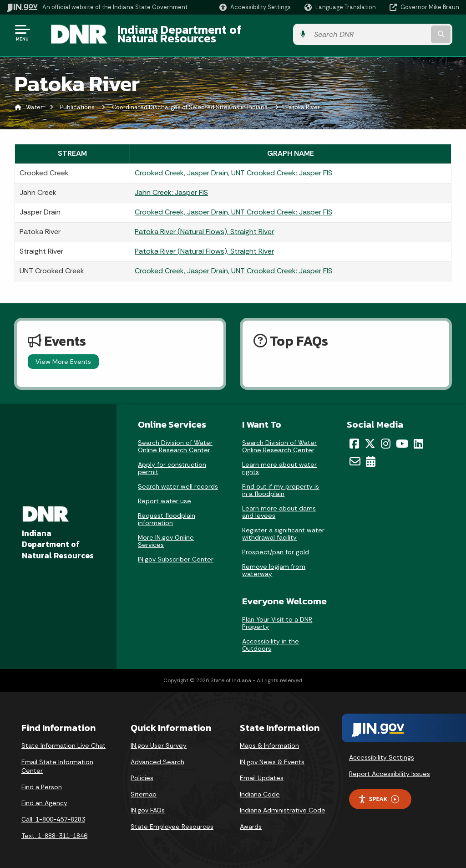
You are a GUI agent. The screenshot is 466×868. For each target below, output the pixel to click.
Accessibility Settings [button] (382, 752)
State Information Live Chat (63, 740)
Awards (251, 821)
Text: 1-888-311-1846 (54, 830)
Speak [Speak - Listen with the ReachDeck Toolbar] (379, 794)
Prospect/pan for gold (276, 546)
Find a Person (42, 781)
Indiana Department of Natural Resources (221, 32)
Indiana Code (260, 789)
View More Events (63, 356)
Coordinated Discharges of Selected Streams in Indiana (190, 102)
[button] (255, 7)
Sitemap (144, 789)
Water (34, 102)
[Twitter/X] (370, 438)
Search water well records (178, 481)
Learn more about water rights (279, 463)
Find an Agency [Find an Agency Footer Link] (44, 798)
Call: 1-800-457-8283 (53, 814)
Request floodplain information (167, 514)
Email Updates (262, 773)
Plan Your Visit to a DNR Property (277, 618)
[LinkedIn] (418, 438)
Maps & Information (269, 740)
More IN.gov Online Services (166, 536)
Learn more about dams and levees (279, 506)
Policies (142, 773)
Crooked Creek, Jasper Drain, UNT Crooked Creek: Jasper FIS (233, 167)
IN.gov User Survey (159, 740)
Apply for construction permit (172, 463)
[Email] (355, 456)
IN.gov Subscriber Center (176, 554)
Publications (77, 102)
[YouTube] (402, 438)
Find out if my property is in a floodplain (281, 485)
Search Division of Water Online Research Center (175, 441)
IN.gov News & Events (272, 756)
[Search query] (409, 33)
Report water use (165, 495)
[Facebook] (354, 438)
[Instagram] (386, 438)
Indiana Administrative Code (283, 805)
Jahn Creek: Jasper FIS (171, 187)
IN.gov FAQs (148, 805)
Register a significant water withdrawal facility (283, 528)
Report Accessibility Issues (390, 768)
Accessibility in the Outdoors (271, 640)
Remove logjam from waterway (274, 565)
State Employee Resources (172, 821)
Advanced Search (157, 756)
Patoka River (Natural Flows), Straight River (204, 226)
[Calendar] (371, 456)
